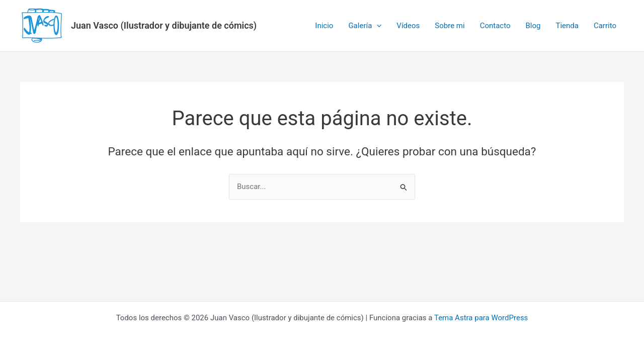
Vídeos (408, 26)
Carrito (605, 26)
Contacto (495, 26)
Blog (533, 26)
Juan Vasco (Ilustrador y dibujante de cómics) (164, 25)
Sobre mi (450, 26)
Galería (365, 26)
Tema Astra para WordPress (481, 318)
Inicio (324, 26)
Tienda (567, 26)
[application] (377, 26)
